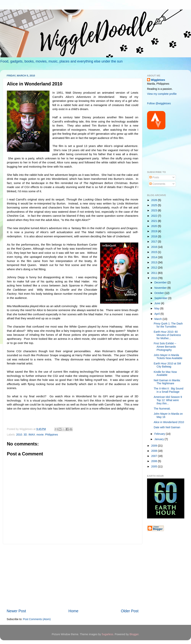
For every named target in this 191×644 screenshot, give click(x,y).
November (161, 288)
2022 (155, 216)
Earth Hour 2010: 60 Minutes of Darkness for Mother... (167, 335)
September (161, 298)
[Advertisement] (73, 576)
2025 (155, 205)
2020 (155, 226)
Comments (157, 184)
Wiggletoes (158, 80)
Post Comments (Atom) (37, 619)
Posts (154, 177)
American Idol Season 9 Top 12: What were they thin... (168, 400)
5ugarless (107, 634)
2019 (155, 231)
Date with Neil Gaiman (167, 427)
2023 (155, 210)
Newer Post (16, 611)
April (157, 314)
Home (73, 611)
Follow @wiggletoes (159, 103)
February (160, 434)
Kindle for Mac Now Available (165, 374)
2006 (155, 461)
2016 (155, 247)
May (157, 308)
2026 (155, 200)
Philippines (51, 435)
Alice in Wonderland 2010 (169, 422)
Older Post (130, 611)
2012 (155, 268)
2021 (155, 221)
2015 (155, 252)
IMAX (32, 435)
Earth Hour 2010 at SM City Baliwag (167, 365)
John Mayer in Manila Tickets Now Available (168, 357)
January (159, 439)
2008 (155, 451)
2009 (155, 446)
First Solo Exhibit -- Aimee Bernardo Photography (165, 347)
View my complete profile (162, 94)
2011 (155, 273)
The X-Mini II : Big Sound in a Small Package (169, 390)
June (158, 303)
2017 (155, 242)
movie (40, 435)
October (159, 293)
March (158, 319)
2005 (155, 466)
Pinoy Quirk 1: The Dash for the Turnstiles (168, 325)
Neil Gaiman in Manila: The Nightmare (167, 382)
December (161, 282)
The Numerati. (162, 409)
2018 (155, 236)
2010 (19, 435)
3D (25, 435)
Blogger (134, 634)
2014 (155, 257)
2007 (155, 456)
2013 (155, 262)
